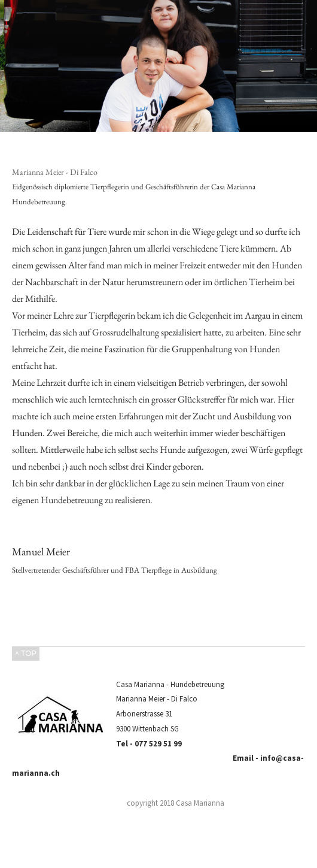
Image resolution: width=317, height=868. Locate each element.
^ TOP (26, 653)
